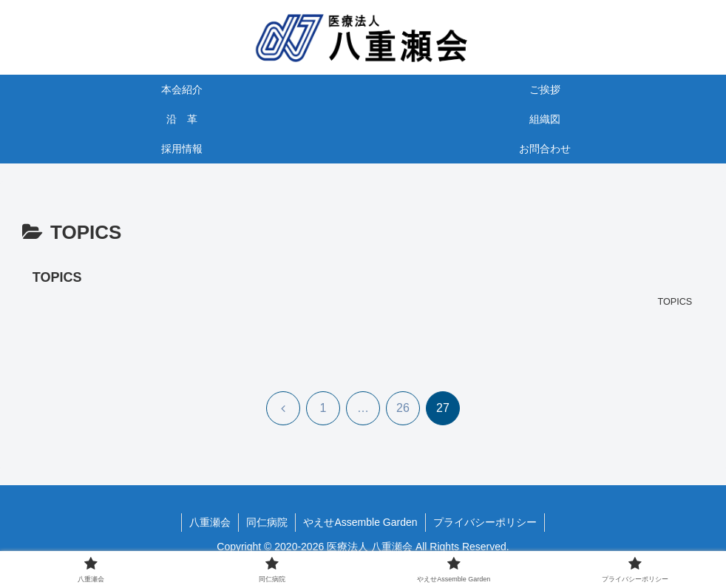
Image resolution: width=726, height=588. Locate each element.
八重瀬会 (210, 522)
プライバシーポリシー (485, 522)
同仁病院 (267, 522)
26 (403, 408)
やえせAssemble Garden (360, 522)
